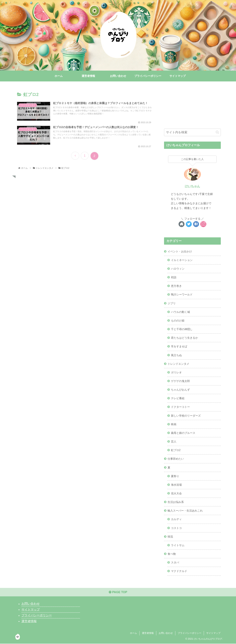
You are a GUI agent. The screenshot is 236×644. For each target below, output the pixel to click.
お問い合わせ (31, 604)
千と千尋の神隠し (182, 329)
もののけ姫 (178, 320)
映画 (174, 424)
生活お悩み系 (176, 502)
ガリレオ (176, 372)
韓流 (170, 537)
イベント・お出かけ (180, 251)
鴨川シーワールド (182, 294)
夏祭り (175, 476)
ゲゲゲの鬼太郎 (180, 381)
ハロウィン (178, 269)
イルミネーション (182, 260)
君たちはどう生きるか (184, 338)
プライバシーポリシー (37, 616)
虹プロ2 (176, 450)
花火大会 (176, 493)
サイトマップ (31, 610)
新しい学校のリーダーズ (186, 416)
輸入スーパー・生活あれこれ (185, 511)
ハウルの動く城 (180, 312)
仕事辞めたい (176, 459)
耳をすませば (179, 346)
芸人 (174, 441)
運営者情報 (29, 622)
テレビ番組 (178, 398)
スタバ (175, 562)
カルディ (176, 519)
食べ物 (172, 554)
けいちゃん (192, 186)
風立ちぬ (176, 355)
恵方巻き (176, 286)
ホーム (133, 634)
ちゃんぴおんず (180, 390)
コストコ (176, 528)
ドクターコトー (180, 407)
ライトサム (178, 545)
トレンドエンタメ (178, 364)
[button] (217, 132)
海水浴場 (176, 485)
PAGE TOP (118, 593)
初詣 (174, 277)
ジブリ (172, 303)
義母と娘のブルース (183, 433)
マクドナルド (179, 571)
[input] (192, 132)
